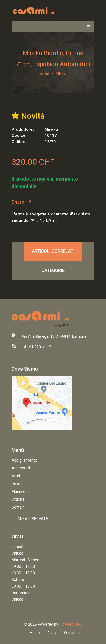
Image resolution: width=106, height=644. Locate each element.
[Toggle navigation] (87, 12)
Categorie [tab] (53, 270)
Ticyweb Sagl (71, 624)
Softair (18, 507)
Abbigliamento (24, 460)
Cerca (52, 633)
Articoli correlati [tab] (53, 251)
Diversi (17, 484)
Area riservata (33, 519)
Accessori (21, 468)
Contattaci (72, 633)
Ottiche (18, 499)
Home (44, 74)
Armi (16, 476)
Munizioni (20, 492)
